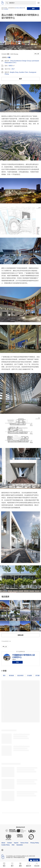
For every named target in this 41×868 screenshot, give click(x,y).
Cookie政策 (6, 9)
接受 (33, 9)
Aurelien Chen (23, 72)
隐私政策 (21, 8)
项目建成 (11, 675)
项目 (4, 675)
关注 (17, 662)
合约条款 (17, 8)
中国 (9, 57)
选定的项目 (20, 675)
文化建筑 (29, 675)
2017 (13, 69)
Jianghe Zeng (14, 72)
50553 (11, 66)
